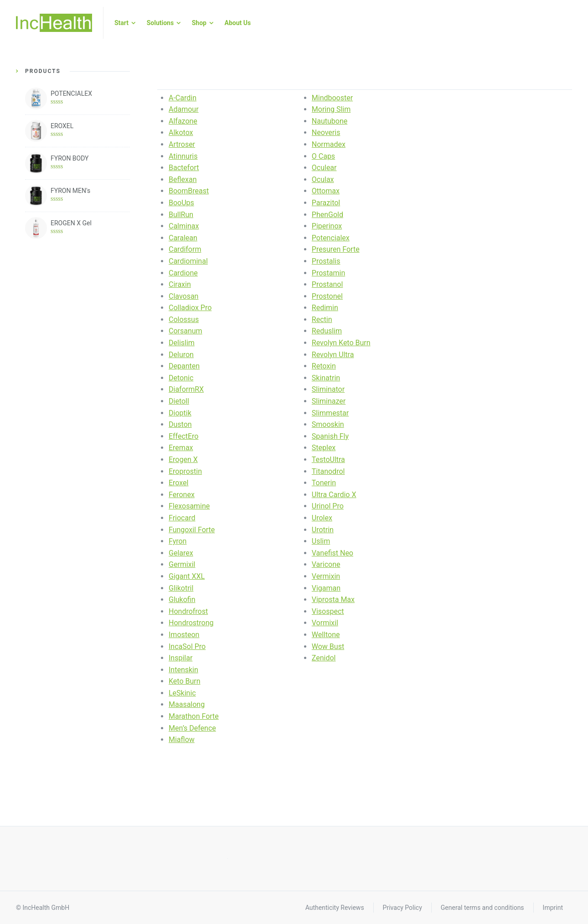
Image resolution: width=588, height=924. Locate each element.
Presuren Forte (336, 249)
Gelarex (181, 553)
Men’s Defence (192, 728)
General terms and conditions (482, 908)
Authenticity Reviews (335, 908)
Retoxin (324, 366)
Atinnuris (183, 156)
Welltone (326, 635)
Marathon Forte (194, 716)
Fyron (178, 541)
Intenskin (183, 670)
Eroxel (178, 483)
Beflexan (183, 179)
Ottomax (326, 191)
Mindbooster (332, 98)
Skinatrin (326, 378)
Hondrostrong (191, 623)
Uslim (321, 541)
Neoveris (326, 132)
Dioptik (180, 413)
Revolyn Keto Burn (341, 343)
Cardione (183, 273)
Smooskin (328, 424)
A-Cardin (183, 98)
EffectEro (183, 436)
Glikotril (181, 588)
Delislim (182, 343)
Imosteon (184, 635)
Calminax (184, 226)
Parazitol (326, 203)
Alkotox (181, 132)
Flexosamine (189, 506)
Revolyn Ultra (333, 355)
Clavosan (183, 296)
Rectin (322, 319)
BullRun (181, 215)
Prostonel (327, 296)
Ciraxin (180, 284)
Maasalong (187, 704)
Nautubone (330, 121)
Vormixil (325, 623)
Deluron (181, 355)
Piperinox (327, 226)
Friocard (182, 518)
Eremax (181, 448)
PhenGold (328, 215)
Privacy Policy (402, 908)
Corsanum (186, 331)
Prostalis (326, 261)
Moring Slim (331, 109)
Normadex (329, 144)
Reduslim (327, 331)
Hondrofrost (188, 611)
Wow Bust (328, 646)
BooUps (181, 203)
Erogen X (183, 459)
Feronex (182, 495)
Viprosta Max (333, 600)
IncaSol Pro (187, 646)
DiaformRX (186, 389)
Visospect (328, 611)
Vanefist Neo (333, 553)
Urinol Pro (328, 506)
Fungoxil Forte (192, 530)
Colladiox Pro (190, 308)
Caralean (183, 238)
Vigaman (326, 588)
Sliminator (328, 389)
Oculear (324, 168)
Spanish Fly (330, 436)
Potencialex (331, 238)
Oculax (323, 179)
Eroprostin (185, 471)
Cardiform (185, 249)
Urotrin (323, 530)
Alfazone (183, 121)
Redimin (325, 308)
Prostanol (328, 284)
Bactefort (184, 168)
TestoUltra (328, 459)
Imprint (553, 908)
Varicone (326, 564)
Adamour (184, 109)
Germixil (182, 564)
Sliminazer (329, 401)
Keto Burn (185, 681)
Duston (180, 424)
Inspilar (181, 658)
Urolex (322, 518)
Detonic (181, 378)
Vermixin (326, 576)
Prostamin (328, 273)
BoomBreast (189, 191)
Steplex (324, 448)
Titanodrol (328, 471)
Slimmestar (330, 413)
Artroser (182, 144)
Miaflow (182, 740)
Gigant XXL (187, 576)
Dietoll (179, 401)
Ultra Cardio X (334, 495)
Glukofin (182, 600)
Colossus (184, 319)
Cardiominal (188, 261)
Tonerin (324, 483)
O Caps (323, 156)
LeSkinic (182, 693)
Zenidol (324, 658)
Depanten (184, 366)
